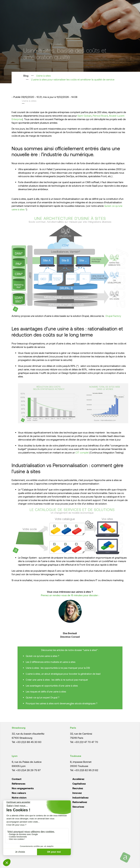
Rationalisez (80, 802)
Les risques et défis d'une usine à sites (46, 691)
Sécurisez (78, 807)
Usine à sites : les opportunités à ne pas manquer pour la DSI (58, 668)
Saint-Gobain (84, 116)
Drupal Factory (113, 316)
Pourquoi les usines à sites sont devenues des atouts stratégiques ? (62, 703)
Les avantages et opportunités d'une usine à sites (52, 686)
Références (19, 784)
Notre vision (19, 797)
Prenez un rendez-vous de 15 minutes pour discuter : (70, 595)
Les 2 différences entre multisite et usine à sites (51, 662)
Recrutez (78, 788)
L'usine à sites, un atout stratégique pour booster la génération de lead (63, 674)
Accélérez (78, 779)
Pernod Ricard (100, 116)
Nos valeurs (19, 793)
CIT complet (82, 453)
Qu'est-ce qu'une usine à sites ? (42, 656)
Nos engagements (23, 788)
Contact (17, 779)
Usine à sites (43, 76)
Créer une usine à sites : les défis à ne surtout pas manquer (57, 680)
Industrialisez (80, 797)
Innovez (77, 793)
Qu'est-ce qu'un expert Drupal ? (43, 697)
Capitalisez (79, 784)
